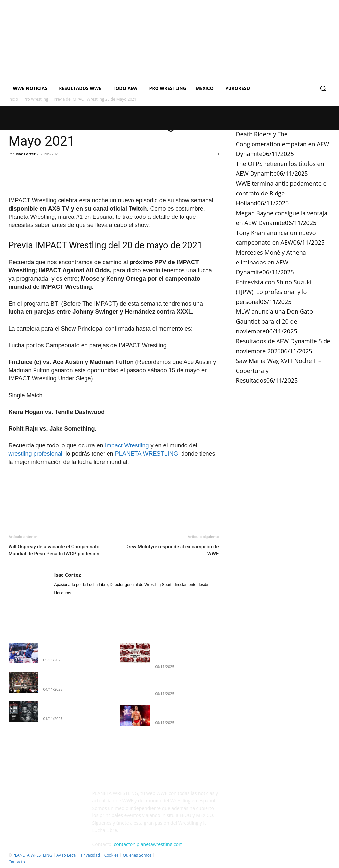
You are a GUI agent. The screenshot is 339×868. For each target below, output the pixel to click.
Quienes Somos (137, 855)
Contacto (17, 862)
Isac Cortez (26, 154)
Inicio (13, 99)
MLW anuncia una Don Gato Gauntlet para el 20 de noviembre (275, 321)
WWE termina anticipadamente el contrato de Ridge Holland (282, 193)
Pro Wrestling (36, 99)
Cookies (111, 855)
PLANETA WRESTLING (147, 454)
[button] (323, 88)
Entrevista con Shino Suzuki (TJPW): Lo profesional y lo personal (274, 292)
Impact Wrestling (127, 445)
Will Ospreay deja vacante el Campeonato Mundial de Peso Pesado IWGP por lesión (54, 550)
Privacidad (90, 855)
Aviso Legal (66, 855)
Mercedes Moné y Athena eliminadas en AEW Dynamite (271, 262)
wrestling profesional (36, 454)
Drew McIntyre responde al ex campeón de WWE (172, 550)
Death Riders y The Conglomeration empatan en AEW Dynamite (283, 144)
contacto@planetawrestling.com (148, 844)
